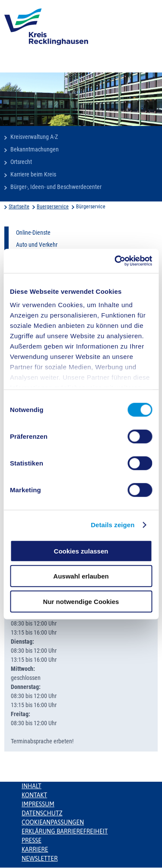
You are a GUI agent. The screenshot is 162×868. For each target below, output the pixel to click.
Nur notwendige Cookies (81, 601)
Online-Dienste (33, 233)
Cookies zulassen (81, 551)
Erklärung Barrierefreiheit (65, 831)
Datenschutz (42, 813)
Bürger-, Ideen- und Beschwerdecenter (56, 187)
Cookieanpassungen (53, 822)
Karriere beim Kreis (33, 174)
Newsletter (40, 859)
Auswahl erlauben (81, 576)
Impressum (38, 804)
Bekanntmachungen (35, 149)
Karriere (35, 849)
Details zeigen (113, 525)
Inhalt (32, 786)
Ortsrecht (21, 162)
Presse (32, 840)
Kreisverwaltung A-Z (34, 137)
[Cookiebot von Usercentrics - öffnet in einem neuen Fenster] (115, 261)
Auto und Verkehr (37, 245)
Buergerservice (53, 207)
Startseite (19, 207)
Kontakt (34, 795)
